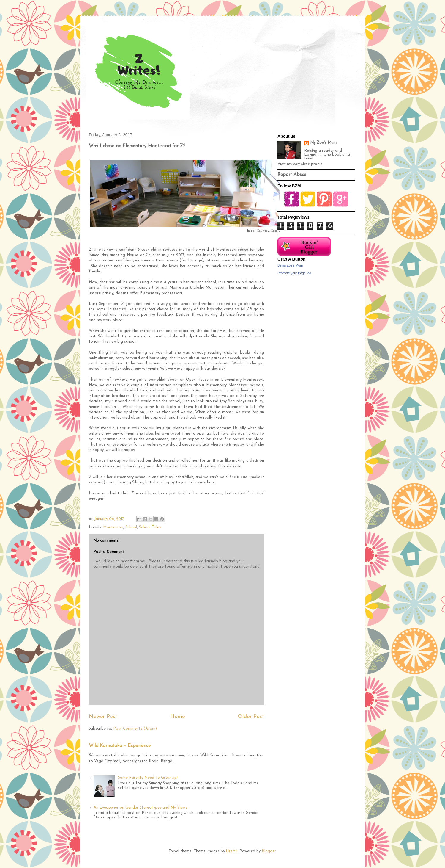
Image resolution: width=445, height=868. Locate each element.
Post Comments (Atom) (135, 729)
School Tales (150, 527)
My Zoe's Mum (323, 143)
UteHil (232, 851)
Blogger (269, 851)
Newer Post (103, 717)
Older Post (251, 717)
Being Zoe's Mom (290, 265)
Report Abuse (292, 175)
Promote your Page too (294, 273)
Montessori (113, 527)
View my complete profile (300, 164)
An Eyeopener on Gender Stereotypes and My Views (140, 807)
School (131, 527)
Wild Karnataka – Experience (120, 746)
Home (178, 717)
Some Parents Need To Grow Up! (148, 778)
